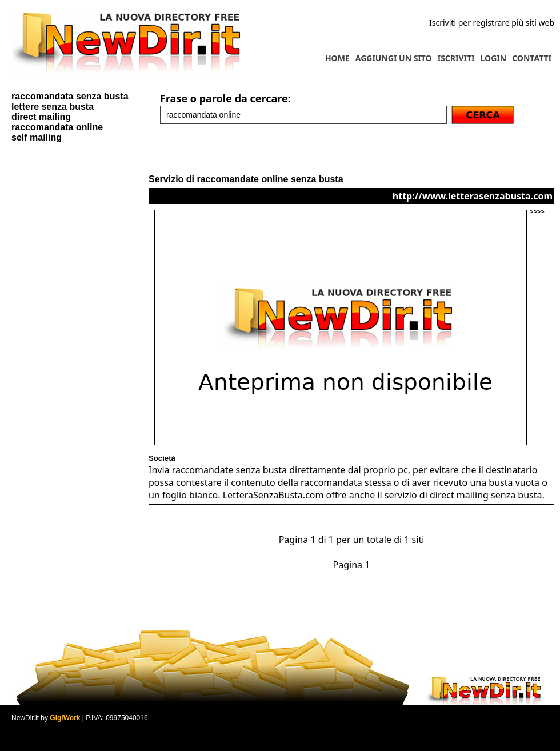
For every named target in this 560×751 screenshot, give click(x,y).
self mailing (37, 137)
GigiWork (65, 718)
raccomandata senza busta (70, 96)
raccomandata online (57, 127)
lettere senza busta (53, 107)
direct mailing (41, 117)
